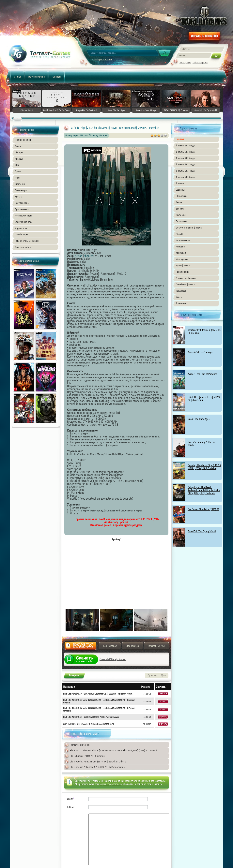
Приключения (22, 209)
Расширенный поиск (103, 59)
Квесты (19, 197)
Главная (17, 77)
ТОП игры (56, 77)
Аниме (179, 202)
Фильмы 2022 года (185, 164)
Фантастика (182, 303)
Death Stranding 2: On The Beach (201, 443)
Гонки (17, 178)
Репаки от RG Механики (27, 241)
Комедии (180, 246)
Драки (18, 171)
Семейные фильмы (186, 284)
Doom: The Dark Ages (199, 419)
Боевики (180, 209)
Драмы (179, 234)
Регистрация (185, 62)
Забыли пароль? (200, 62)
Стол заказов (132, 646)
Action (79, 256)
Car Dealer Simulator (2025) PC (203, 509)
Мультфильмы (183, 265)
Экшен (18, 146)
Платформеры (22, 203)
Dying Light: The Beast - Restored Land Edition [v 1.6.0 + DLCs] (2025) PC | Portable (204, 490)
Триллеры (181, 291)
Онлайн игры (21, 234)
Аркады (19, 159)
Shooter (88, 256)
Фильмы (180, 183)
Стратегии (20, 184)
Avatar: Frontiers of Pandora (202, 374)
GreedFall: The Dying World (202, 531)
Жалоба (80, 647)
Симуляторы (21, 190)
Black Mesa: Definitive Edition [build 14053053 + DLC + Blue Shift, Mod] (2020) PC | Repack (113, 750)
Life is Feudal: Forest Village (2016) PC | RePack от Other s (98, 761)
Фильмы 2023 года (185, 158)
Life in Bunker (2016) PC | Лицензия (87, 756)
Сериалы (180, 190)
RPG (17, 165)
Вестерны (181, 215)
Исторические (183, 240)
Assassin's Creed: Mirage (200, 352)
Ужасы (179, 297)
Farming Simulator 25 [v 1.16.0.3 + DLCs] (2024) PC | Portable (204, 467)
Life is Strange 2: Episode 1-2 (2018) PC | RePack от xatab (97, 767)
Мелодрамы (182, 259)
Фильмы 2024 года (185, 152)
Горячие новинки (36, 77)
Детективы (181, 221)
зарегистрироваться (110, 784)
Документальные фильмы (189, 228)
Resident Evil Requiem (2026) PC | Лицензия (204, 331)
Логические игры (23, 215)
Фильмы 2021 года (185, 171)
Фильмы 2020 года (185, 177)
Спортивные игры (24, 222)
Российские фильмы (186, 278)
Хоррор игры (21, 228)
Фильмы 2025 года (185, 145)
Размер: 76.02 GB (156, 646)
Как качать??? (110, 646)
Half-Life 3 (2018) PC (80, 745)
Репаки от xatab (23, 247)
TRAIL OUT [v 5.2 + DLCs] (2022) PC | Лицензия (204, 398)
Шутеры (19, 152)
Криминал (181, 253)
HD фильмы (182, 196)
